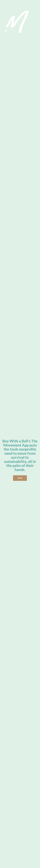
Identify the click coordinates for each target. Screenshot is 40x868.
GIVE (20, 478)
